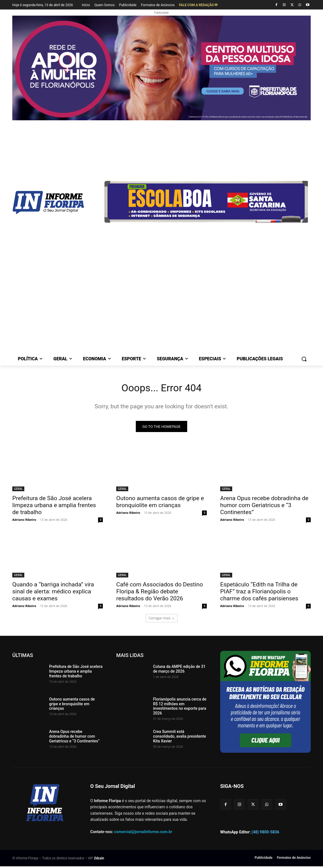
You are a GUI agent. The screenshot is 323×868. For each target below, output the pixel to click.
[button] (304, 359)
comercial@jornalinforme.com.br (143, 833)
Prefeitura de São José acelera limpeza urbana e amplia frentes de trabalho (54, 507)
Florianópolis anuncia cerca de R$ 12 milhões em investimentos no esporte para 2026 (180, 708)
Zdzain (99, 860)
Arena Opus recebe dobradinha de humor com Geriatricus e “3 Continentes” (264, 507)
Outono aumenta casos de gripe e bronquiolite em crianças (160, 503)
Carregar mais (162, 620)
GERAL (18, 490)
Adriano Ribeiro (24, 521)
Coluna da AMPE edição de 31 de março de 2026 (179, 671)
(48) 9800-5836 (265, 834)
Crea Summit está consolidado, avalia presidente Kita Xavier (180, 738)
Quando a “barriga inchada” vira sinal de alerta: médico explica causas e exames (53, 593)
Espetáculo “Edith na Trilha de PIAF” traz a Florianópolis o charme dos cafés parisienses (259, 593)
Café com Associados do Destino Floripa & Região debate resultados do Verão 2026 (160, 593)
